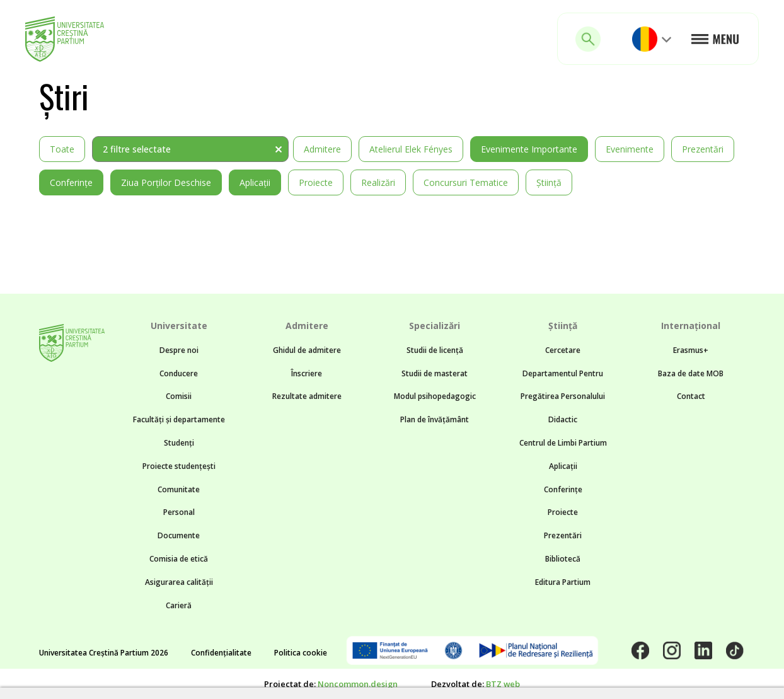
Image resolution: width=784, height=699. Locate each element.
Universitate (179, 326)
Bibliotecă (563, 559)
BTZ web (503, 684)
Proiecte (316, 182)
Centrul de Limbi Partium (563, 443)
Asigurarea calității (179, 582)
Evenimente (630, 149)
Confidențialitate (221, 653)
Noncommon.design (358, 684)
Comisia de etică (179, 559)
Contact (691, 396)
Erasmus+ (691, 350)
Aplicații (255, 182)
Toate (62, 149)
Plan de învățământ (435, 419)
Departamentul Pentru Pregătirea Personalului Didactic (563, 397)
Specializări (435, 326)
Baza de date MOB (691, 373)
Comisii (179, 396)
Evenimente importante (529, 149)
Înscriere (307, 373)
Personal (179, 512)
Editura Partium (563, 582)
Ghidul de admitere (307, 350)
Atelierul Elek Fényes (411, 149)
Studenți (179, 443)
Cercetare (563, 350)
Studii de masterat (435, 373)
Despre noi (179, 350)
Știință (549, 182)
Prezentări (703, 149)
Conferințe (71, 182)
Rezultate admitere (307, 396)
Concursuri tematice (466, 182)
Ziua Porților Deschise (166, 182)
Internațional (691, 326)
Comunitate (179, 489)
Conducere (179, 373)
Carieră (179, 605)
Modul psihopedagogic (435, 396)
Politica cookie (301, 653)
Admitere (322, 149)
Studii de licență (435, 350)
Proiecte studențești (179, 466)
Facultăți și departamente (179, 419)
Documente (179, 535)
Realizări (378, 182)
